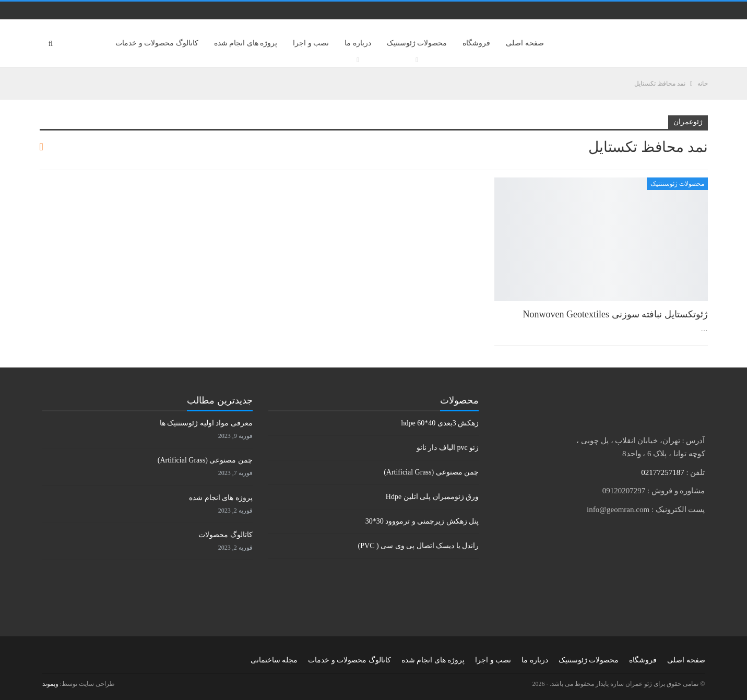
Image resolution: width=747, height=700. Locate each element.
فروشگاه (476, 43)
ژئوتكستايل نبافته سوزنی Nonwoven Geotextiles (615, 314)
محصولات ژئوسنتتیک (677, 184)
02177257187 (663, 472)
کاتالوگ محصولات (226, 535)
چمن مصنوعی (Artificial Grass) (431, 472)
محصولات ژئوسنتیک (417, 43)
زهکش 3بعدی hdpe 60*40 (440, 423)
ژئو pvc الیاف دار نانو (448, 448)
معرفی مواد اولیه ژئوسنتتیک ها (206, 423)
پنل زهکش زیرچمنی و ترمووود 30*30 (422, 521)
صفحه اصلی (525, 43)
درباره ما (358, 43)
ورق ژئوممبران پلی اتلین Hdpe (432, 497)
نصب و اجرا (311, 43)
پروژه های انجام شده (246, 43)
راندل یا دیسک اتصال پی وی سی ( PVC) (419, 546)
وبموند (50, 684)
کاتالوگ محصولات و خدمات (157, 43)
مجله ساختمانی (274, 660)
